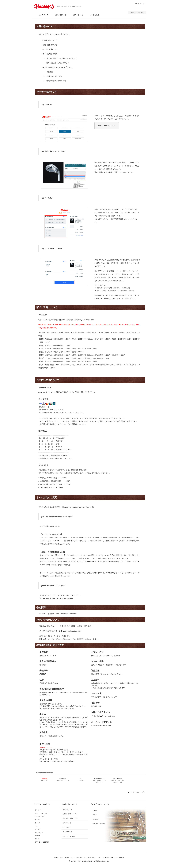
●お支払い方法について (50, 49)
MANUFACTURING (118, 780)
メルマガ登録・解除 (69, 836)
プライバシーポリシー (105, 858)
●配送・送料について (49, 45)
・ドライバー (38, 810)
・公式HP (94, 811)
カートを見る (93, 15)
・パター (36, 826)
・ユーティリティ (39, 816)
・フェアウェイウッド (40, 813)
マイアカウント (139, 3)
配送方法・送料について (70, 818)
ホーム (56, 858)
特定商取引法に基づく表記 (86, 858)
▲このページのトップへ (136, 792)
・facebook (95, 819)
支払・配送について (67, 858)
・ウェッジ (37, 823)
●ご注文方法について (49, 40)
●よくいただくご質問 (49, 54)
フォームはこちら (63, 636)
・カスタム (37, 839)
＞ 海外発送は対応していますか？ (56, 63)
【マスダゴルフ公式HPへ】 (137, 12)
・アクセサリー (38, 832)
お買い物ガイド (59, 15)
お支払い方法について (70, 814)
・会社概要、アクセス (98, 824)
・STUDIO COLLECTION (41, 842)
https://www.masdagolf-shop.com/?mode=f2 (78, 507)
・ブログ (94, 815)
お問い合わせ (76, 15)
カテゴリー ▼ (42, 15)
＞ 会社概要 (48, 72)
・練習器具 (37, 836)
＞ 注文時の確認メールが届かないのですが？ (60, 58)
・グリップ (37, 829)
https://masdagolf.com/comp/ (66, 614)
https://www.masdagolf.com (101, 726)
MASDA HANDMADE (99, 780)
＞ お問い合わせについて (53, 76)
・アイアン (37, 820)
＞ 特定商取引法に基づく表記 (54, 81)
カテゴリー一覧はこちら (107, 126)
